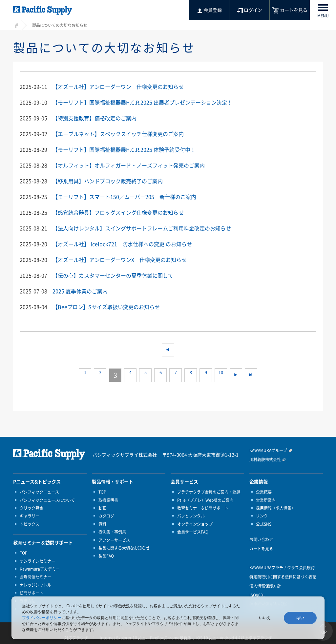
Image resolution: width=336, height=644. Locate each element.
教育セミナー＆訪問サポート (203, 508)
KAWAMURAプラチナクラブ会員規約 (282, 568)
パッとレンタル (191, 516)
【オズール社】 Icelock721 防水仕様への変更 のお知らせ (122, 244)
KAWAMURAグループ (268, 450)
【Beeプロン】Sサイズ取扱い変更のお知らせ (106, 307)
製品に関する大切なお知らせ (124, 548)
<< (168, 350)
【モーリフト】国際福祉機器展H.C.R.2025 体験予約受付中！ (124, 149)
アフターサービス (114, 540)
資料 (102, 524)
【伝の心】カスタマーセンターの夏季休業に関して (113, 275)
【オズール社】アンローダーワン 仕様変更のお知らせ (118, 87)
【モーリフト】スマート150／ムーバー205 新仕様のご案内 (124, 197)
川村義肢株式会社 (265, 459)
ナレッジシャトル (35, 585)
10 (221, 375)
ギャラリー (30, 516)
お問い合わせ (261, 539)
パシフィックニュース (39, 492)
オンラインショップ (195, 524)
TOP (24, 553)
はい (300, 618)
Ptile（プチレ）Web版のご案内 (205, 500)
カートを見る (261, 549)
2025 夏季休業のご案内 (80, 291)
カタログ (106, 516)
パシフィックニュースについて (47, 500)
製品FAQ (106, 556)
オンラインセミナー (37, 561)
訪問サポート (31, 593)
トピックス (30, 524)
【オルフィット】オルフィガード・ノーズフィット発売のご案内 (129, 165)
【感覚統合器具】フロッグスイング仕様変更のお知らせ (118, 212)
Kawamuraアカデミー (40, 569)
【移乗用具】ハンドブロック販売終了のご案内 (108, 181)
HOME (16, 24)
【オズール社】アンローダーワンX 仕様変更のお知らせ (120, 260)
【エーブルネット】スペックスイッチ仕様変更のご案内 (118, 134)
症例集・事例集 (112, 532)
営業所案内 (266, 500)
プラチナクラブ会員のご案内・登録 (209, 492)
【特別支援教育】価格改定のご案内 (94, 118)
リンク (262, 516)
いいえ (265, 618)
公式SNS (264, 524)
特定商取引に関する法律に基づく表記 (283, 577)
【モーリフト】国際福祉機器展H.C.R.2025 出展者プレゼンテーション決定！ (142, 102)
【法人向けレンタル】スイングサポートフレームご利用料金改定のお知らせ (142, 228)
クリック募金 (31, 508)
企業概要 (264, 492)
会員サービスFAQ (193, 532)
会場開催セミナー (35, 577)
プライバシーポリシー (42, 618)
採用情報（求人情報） (276, 508)
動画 (102, 508)
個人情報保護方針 (265, 586)
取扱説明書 (108, 500)
